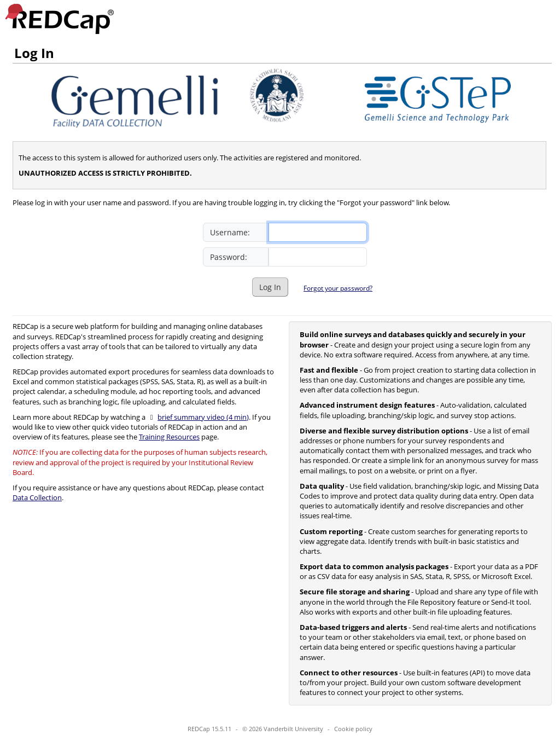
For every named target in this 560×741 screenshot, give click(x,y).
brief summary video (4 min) (203, 417)
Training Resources (169, 437)
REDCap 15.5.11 (209, 729)
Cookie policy (353, 729)
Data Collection (37, 497)
